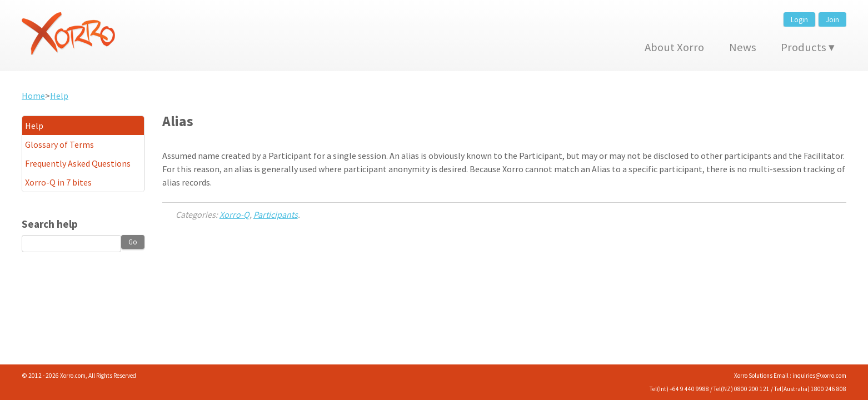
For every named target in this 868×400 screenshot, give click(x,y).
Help (59, 96)
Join (832, 19)
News (743, 47)
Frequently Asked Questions (78, 163)
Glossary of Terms (59, 144)
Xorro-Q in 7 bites (58, 182)
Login (799, 19)
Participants (276, 214)
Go (133, 242)
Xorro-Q (235, 214)
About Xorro (674, 47)
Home (33, 96)
